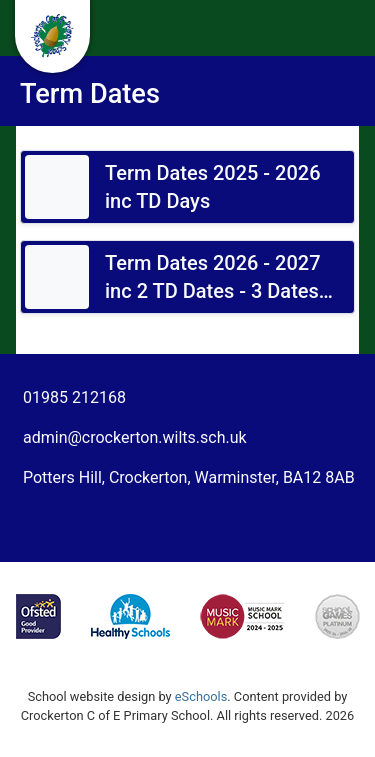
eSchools (201, 696)
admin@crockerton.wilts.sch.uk (135, 437)
